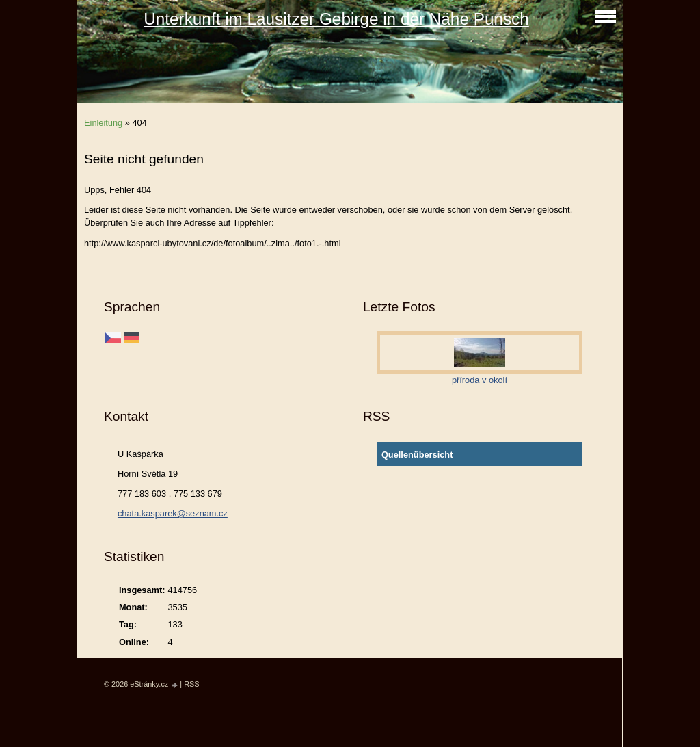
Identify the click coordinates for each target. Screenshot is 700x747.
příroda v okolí (480, 380)
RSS (191, 684)
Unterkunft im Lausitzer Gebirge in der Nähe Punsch (336, 19)
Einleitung (103, 123)
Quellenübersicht (417, 455)
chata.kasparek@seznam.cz (173, 513)
